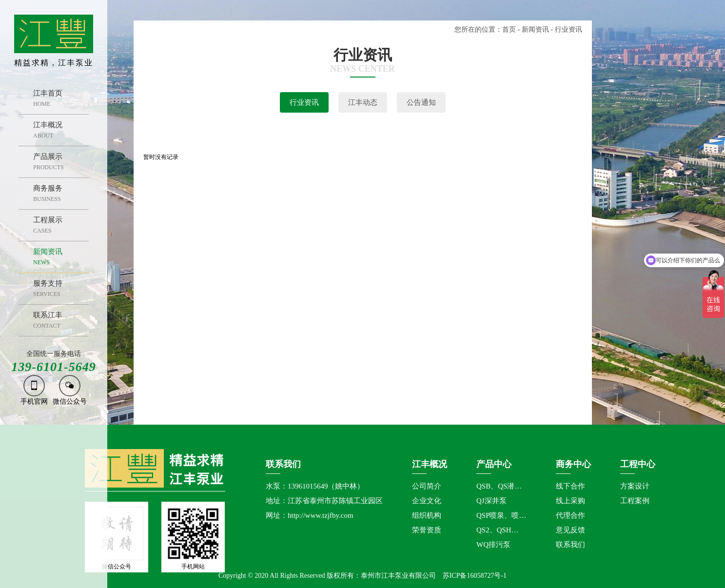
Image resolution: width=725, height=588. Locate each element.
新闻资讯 (535, 29)
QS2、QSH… (498, 530)
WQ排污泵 (493, 545)
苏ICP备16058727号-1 (475, 576)
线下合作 (570, 486)
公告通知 (421, 102)
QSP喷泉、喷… (501, 515)
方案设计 (635, 486)
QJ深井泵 (491, 501)
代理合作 (570, 515)
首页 (509, 29)
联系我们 (570, 545)
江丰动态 (363, 102)
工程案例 (635, 501)
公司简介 (427, 486)
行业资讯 (304, 102)
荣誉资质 (427, 530)
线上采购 (570, 501)
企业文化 (427, 501)
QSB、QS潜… (499, 486)
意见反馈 (570, 530)
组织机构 (427, 515)
